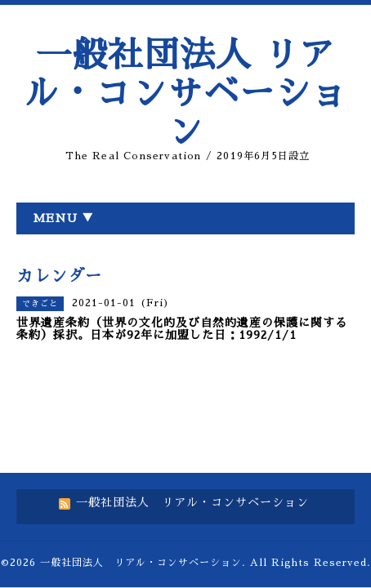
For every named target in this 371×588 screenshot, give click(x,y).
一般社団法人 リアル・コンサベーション (185, 94)
